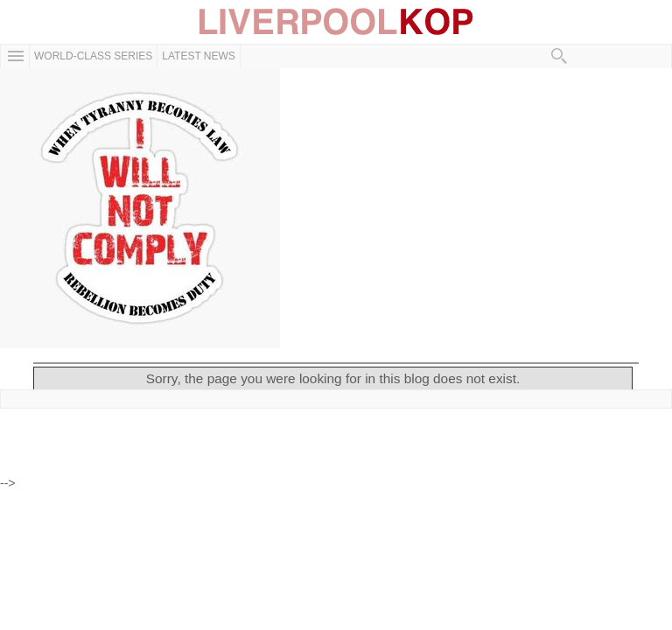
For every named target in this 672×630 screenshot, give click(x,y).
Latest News (199, 56)
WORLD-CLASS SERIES (93, 56)
